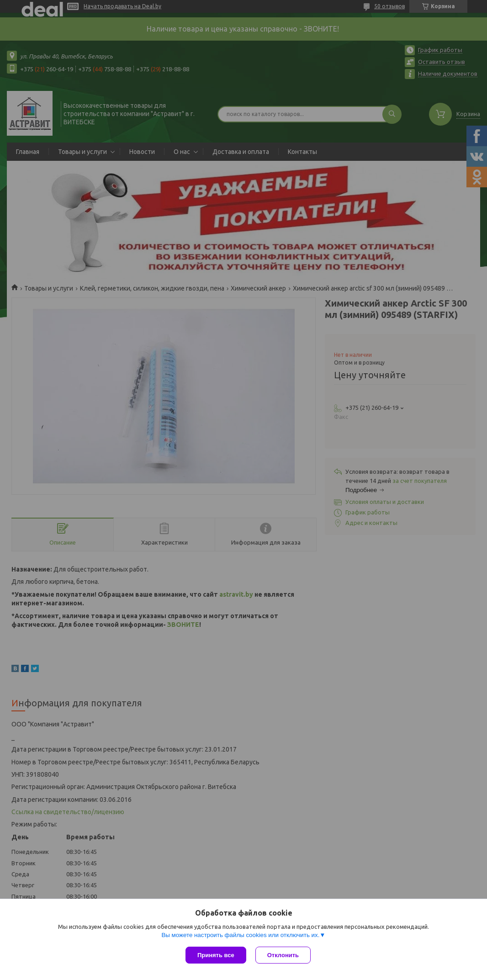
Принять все (216, 955)
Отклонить (283, 955)
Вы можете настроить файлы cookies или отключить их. (240, 935)
